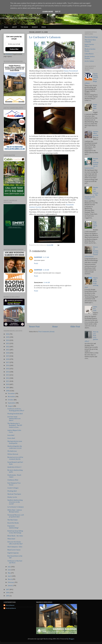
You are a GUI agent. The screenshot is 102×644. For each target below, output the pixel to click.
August (11, 406)
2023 (8, 343)
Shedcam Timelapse (14, 494)
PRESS (44, 27)
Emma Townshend (71, 71)
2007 (8, 590)
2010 (8, 384)
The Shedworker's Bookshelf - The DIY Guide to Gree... (15, 425)
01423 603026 (15, 70)
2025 (8, 337)
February (11, 582)
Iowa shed (11, 435)
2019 (8, 356)
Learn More (48, 12)
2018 (8, 359)
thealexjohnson (11, 608)
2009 (8, 388)
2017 (8, 362)
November (12, 397)
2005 (8, 596)
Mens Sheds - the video (15, 536)
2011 (8, 381)
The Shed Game (13, 520)
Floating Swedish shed (15, 414)
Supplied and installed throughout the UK (15, 68)
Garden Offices (10, 67)
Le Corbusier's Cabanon (45, 37)
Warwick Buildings (91, 37)
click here (9, 54)
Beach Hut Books (13, 523)
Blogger (72, 639)
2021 (8, 350)
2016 (8, 365)
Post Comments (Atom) (46, 332)
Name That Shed (95, 106)
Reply (36, 263)
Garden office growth (96, 134)
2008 (8, 391)
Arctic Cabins (89, 61)
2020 (8, 353)
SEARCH (35, 27)
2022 (8, 347)
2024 (8, 340)
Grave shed (11, 438)
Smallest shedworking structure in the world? (15, 502)
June (10, 570)
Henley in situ (12, 497)
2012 (8, 378)
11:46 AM (47, 283)
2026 (8, 334)
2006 (8, 593)
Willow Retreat (13, 454)
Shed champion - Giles (15, 547)
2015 (8, 369)
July (9, 567)
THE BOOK (24, 27)
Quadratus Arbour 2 (14, 467)
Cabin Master (89, 54)
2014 (8, 372)
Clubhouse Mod (13, 480)
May (9, 573)
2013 (8, 375)
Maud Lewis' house (14, 550)
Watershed (11, 539)
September (12, 403)
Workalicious (12, 451)
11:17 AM (46, 257)
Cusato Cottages (13, 488)
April (10, 576)
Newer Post (34, 327)
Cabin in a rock (95, 309)
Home (6, 27)
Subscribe (14, 49)
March (10, 579)
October (11, 400)
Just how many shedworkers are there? (14, 419)
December (12, 394)
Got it (58, 12)
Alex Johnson (10, 605)
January (11, 586)
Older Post (75, 327)
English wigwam (13, 553)
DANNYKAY (38, 257)
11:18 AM (46, 270)
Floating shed (12, 491)
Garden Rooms (14, 66)
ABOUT (14, 27)
